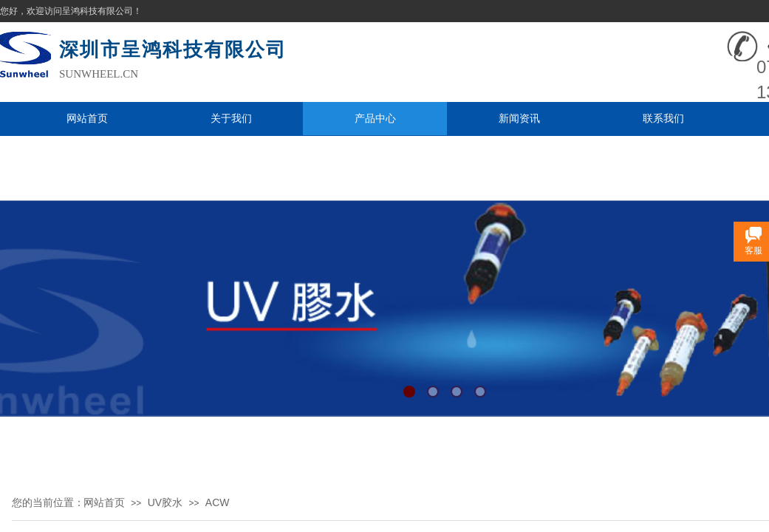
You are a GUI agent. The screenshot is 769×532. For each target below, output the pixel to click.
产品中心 (375, 118)
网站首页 (87, 118)
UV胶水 (165, 502)
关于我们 (231, 118)
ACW (218, 502)
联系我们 (663, 118)
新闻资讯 (519, 118)
